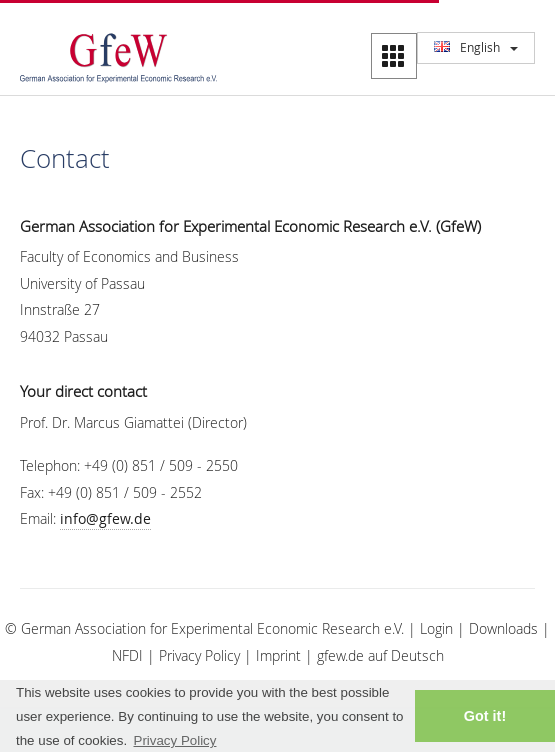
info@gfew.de (105, 518)
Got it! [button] (485, 716)
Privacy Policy (199, 655)
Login (436, 628)
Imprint (278, 655)
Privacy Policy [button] (175, 740)
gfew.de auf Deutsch (380, 655)
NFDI (127, 655)
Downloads (503, 628)
